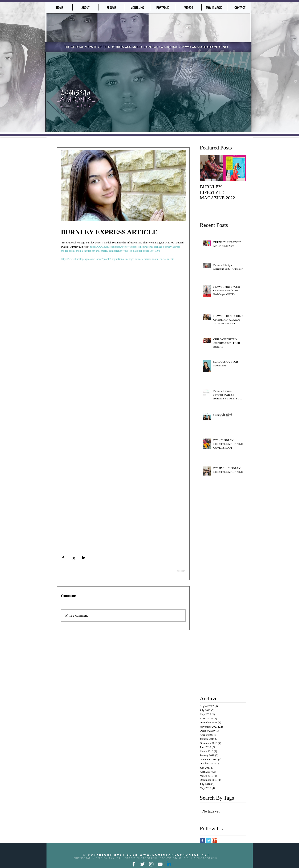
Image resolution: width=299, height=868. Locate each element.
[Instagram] (151, 864)
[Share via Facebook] (63, 558)
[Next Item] (239, 168)
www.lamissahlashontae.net (175, 855)
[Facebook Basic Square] (202, 841)
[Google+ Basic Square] (215, 841)
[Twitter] (142, 864)
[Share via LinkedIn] (84, 558)
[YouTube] (160, 864)
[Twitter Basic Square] (209, 841)
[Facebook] (134, 864)
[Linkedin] (169, 864)
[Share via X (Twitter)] (73, 558)
